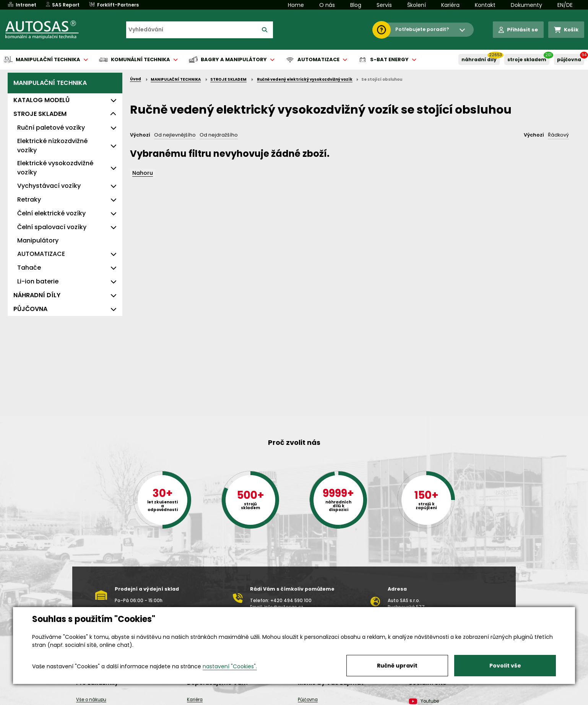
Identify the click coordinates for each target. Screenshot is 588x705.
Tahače (29, 268)
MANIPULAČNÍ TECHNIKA (50, 83)
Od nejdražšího (219, 135)
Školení (417, 5)
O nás (327, 5)
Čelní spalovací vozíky (52, 227)
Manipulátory (38, 240)
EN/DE (565, 5)
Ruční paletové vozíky (51, 128)
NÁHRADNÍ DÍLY (479, 59)
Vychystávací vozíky (49, 186)
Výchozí (140, 135)
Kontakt (485, 5)
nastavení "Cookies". (230, 666)
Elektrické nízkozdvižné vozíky (52, 146)
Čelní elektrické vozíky (51, 213)
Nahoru (143, 173)
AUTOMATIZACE (41, 254)
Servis (384, 5)
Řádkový (558, 135)
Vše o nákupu (91, 700)
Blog (356, 5)
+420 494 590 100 (291, 601)
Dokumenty (526, 5)
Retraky (29, 199)
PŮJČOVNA (569, 59)
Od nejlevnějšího (175, 135)
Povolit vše (505, 666)
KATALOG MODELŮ (41, 100)
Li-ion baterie (38, 281)
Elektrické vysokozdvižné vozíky (55, 168)
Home (296, 5)
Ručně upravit (397, 666)
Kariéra (450, 5)
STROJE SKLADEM (527, 59)
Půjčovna (308, 700)
